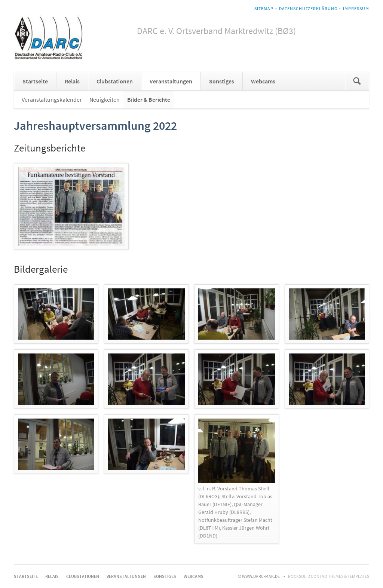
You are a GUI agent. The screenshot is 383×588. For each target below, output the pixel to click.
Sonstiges (222, 81)
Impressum (356, 8)
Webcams (263, 81)
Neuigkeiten (105, 99)
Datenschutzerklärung (308, 8)
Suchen (357, 81)
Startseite (35, 81)
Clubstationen (115, 81)
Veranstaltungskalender (52, 99)
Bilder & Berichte (149, 99)
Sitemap (264, 8)
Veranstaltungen (171, 81)
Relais (72, 81)
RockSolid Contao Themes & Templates (329, 576)
